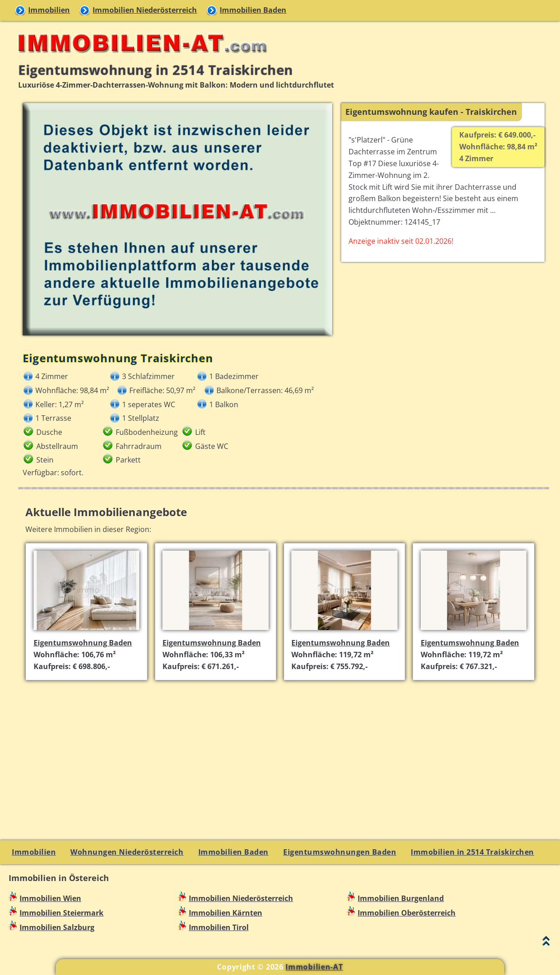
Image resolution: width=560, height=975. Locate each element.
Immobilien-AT (314, 967)
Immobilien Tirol (219, 927)
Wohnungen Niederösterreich (127, 852)
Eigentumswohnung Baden (83, 643)
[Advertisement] (284, 751)
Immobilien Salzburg (57, 927)
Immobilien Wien (50, 898)
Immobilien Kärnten (226, 913)
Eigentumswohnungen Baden (340, 852)
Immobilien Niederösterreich (145, 10)
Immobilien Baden (253, 10)
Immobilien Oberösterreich (407, 913)
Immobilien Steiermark (61, 913)
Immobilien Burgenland (401, 898)
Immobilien (49, 10)
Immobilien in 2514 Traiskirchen (472, 852)
